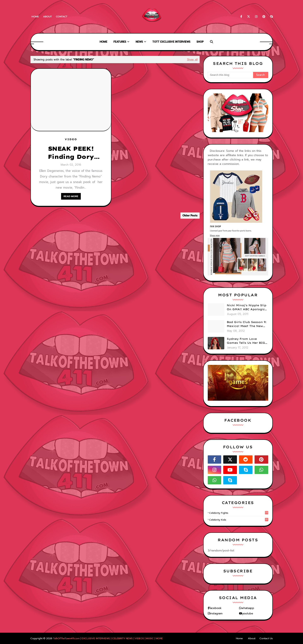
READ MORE (71, 196)
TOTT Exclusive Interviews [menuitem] (171, 42)
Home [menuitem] (103, 42)
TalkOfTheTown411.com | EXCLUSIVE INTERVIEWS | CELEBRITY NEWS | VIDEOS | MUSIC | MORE (108, 638)
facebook (215, 608)
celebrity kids (239, 520)
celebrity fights (239, 513)
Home (35, 17)
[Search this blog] (230, 75)
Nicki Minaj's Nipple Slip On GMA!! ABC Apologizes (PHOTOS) (247, 308)
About (47, 17)
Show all (192, 60)
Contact (62, 17)
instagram (216, 613)
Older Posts (190, 215)
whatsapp (248, 608)
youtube (248, 613)
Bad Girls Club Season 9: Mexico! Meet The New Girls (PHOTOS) (247, 324)
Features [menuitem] (120, 42)
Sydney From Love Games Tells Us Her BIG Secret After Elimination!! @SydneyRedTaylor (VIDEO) (246, 341)
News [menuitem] (139, 42)
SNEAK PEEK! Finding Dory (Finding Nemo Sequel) (71, 153)
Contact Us (266, 638)
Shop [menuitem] (200, 42)
